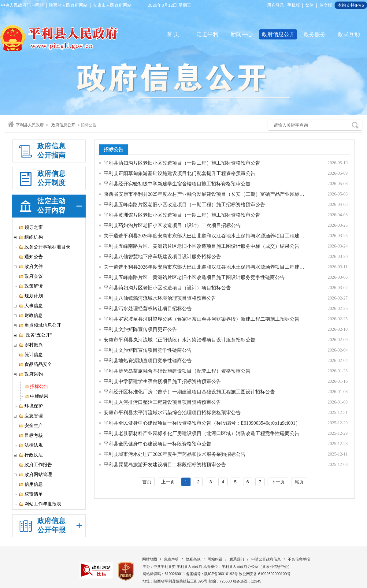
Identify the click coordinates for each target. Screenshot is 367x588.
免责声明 (171, 559)
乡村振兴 (31, 345)
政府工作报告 (35, 465)
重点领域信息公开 (40, 325)
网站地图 (150, 559)
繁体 (310, 5)
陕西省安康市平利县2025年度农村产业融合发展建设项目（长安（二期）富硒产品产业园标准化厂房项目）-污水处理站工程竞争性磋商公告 (205, 194)
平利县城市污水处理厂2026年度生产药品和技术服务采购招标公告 (175, 454)
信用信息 (31, 484)
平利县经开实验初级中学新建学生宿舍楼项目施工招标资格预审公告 (177, 184)
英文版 (326, 5)
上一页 (168, 482)
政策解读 (31, 286)
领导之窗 (31, 227)
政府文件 (31, 266)
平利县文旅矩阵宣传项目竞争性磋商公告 (148, 350)
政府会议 (31, 276)
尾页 (299, 482)
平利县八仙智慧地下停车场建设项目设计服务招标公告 (162, 257)
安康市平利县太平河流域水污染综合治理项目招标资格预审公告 (172, 413)
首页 (147, 482)
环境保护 (31, 406)
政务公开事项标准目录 (44, 247)
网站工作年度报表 (40, 504)
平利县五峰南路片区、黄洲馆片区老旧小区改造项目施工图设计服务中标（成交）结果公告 (202, 246)
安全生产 (31, 426)
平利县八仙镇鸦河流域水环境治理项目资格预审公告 (160, 298)
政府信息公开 (63, 125)
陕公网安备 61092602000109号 (265, 574)
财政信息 (31, 315)
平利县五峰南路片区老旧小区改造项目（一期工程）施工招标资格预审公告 (184, 205)
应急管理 (31, 416)
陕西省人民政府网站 (68, 5)
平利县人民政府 (30, 125)
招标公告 (36, 386)
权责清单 (31, 494)
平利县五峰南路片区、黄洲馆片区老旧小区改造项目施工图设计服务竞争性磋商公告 (194, 277)
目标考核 (31, 435)
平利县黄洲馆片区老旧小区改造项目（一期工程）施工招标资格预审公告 (182, 215)
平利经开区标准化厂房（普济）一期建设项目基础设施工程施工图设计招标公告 (189, 392)
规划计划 (31, 296)
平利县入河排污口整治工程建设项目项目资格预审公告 (162, 402)
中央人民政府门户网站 (22, 5)
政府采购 (31, 374)
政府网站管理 (35, 474)
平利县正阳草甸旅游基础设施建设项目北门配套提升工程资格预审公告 (180, 173)
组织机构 (31, 237)
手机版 (294, 5)
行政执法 (31, 455)
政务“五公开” (35, 335)
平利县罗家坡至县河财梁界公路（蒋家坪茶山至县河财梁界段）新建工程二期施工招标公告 (202, 319)
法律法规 (31, 445)
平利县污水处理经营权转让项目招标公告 (148, 309)
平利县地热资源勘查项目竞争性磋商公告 (148, 361)
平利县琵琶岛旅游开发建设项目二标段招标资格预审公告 (165, 465)
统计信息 (31, 355)
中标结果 (36, 396)
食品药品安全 (35, 364)
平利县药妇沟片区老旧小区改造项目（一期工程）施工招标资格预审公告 (182, 163)
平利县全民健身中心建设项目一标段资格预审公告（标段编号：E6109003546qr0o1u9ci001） (202, 423)
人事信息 (31, 306)
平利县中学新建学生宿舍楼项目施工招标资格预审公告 (162, 381)
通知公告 (31, 257)
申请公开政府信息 (266, 559)
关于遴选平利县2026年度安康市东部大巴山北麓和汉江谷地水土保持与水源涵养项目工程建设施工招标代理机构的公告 (205, 236)
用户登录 (276, 5)
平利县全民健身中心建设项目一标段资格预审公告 (158, 444)
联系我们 (237, 559)
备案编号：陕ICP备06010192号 (212, 574)
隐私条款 (193, 559)
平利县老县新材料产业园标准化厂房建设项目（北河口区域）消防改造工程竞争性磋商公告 (202, 433)
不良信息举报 (299, 559)
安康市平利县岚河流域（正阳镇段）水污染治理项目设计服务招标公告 (180, 340)
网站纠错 (215, 559)
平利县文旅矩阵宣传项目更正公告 (140, 329)
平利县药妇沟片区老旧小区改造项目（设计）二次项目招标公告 (172, 225)
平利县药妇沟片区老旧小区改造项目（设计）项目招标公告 (167, 288)
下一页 (278, 482)
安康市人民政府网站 (112, 5)
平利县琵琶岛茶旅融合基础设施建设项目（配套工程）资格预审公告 (177, 371)
